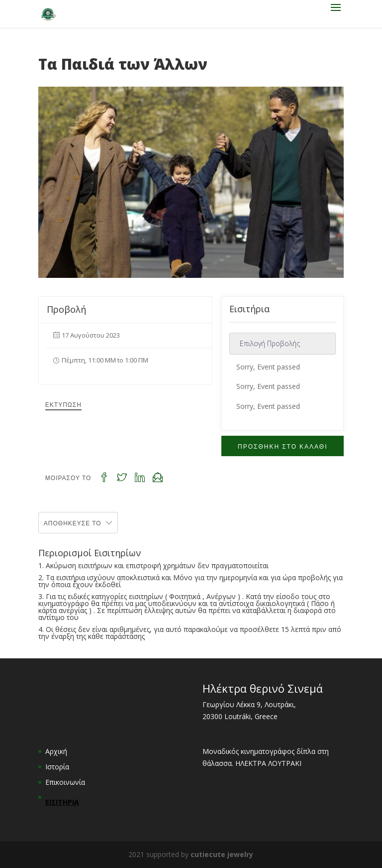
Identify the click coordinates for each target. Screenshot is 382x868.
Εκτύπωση (63, 404)
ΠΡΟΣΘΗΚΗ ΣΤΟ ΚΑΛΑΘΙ (283, 446)
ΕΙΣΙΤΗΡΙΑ (62, 802)
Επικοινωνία (65, 782)
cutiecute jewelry (222, 854)
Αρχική (56, 751)
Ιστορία (57, 767)
